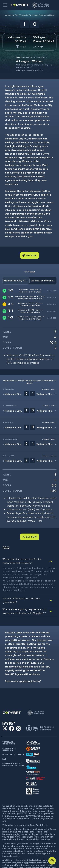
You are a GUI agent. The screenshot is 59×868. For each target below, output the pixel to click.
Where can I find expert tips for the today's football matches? (22, 561)
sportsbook (26, 653)
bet (31, 638)
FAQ (4, 731)
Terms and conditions (9, 714)
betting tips (34, 616)
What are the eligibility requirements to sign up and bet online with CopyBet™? (24, 583)
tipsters (42, 612)
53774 (24, 782)
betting (15, 612)
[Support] (52, 861)
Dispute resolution (13, 726)
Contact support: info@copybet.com (13, 736)
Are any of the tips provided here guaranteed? (21, 572)
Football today (14, 604)
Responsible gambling (9, 721)
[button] (5, 5)
